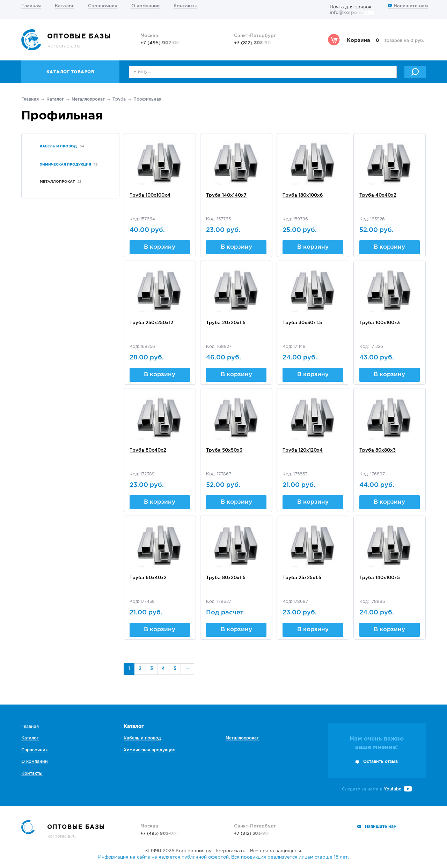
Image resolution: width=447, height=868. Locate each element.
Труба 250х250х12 (151, 323)
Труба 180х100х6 (303, 195)
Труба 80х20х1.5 (226, 578)
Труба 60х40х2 (148, 578)
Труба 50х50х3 (224, 450)
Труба (119, 99)
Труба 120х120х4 (303, 450)
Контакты (185, 6)
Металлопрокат (88, 99)
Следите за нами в (377, 789)
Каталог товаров (71, 72)
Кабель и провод (142, 738)
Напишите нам (408, 6)
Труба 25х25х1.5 (302, 578)
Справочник (103, 6)
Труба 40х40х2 (378, 195)
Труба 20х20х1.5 (226, 323)
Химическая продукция (149, 750)
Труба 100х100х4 (150, 195)
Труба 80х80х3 (378, 450)
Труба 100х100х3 (380, 323)
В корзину (160, 247)
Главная (31, 6)
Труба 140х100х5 (380, 578)
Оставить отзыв (380, 762)
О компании (145, 6)
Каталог (64, 6)
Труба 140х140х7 (226, 195)
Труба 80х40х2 (148, 450)
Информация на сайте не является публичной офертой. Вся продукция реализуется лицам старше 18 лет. (223, 857)
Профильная (147, 99)
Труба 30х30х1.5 (302, 323)
